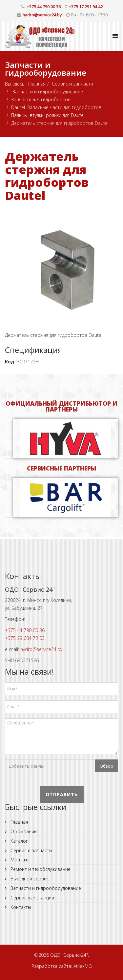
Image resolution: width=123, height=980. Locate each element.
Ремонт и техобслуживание (40, 869)
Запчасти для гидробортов (41, 99)
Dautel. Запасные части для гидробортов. (57, 107)
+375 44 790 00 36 (44, 7)
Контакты (20, 907)
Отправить (62, 794)
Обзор (106, 766)
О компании (23, 831)
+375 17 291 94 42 (86, 7)
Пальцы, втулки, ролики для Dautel (48, 115)
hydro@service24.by (42, 15)
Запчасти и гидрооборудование (47, 92)
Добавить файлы (26, 766)
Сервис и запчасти (72, 84)
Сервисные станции (32, 898)
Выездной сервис (29, 879)
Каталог (19, 841)
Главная (37, 84)
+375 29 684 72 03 (25, 638)
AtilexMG (83, 966)
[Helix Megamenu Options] (115, 36)
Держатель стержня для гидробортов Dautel (47, 176)
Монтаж (19, 860)
